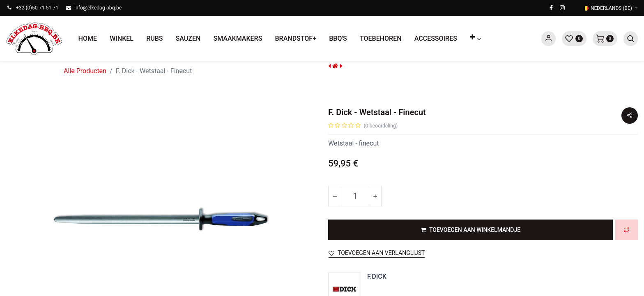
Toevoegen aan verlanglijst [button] (377, 253)
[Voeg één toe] (375, 196)
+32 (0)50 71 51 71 (37, 8)
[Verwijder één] (335, 196)
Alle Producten (85, 71)
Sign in (549, 39)
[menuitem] (88, 39)
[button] (476, 39)
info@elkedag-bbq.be (98, 8)
